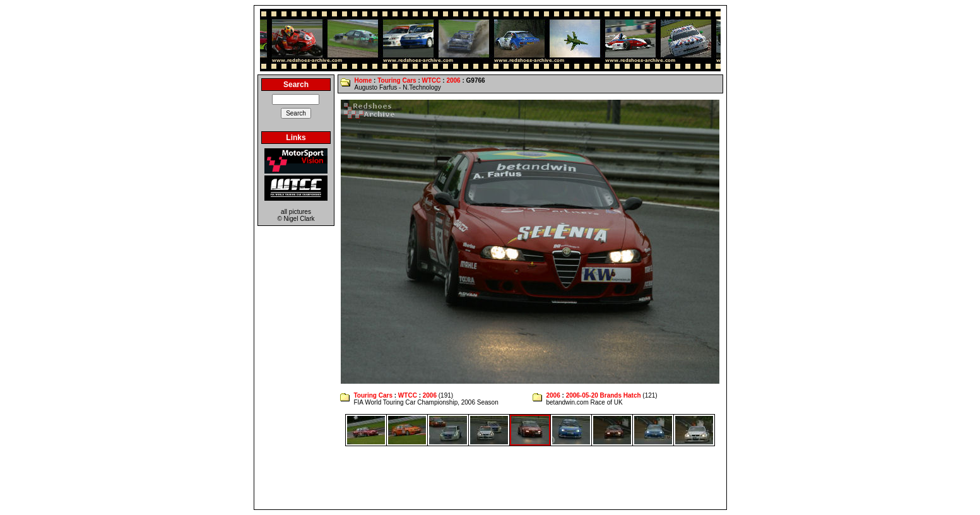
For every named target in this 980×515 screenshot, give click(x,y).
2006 (453, 80)
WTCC (432, 80)
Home (363, 80)
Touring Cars (397, 80)
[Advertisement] (490, 478)
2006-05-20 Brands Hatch (604, 395)
